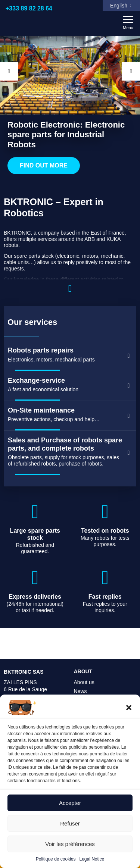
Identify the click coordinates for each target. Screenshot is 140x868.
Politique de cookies (56, 859)
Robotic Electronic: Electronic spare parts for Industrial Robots (66, 134)
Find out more (44, 168)
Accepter (70, 803)
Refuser (70, 823)
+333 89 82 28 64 (29, 9)
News (80, 691)
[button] (129, 708)
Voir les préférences (70, 844)
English (119, 6)
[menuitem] (121, 6)
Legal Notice (92, 859)
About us (84, 682)
